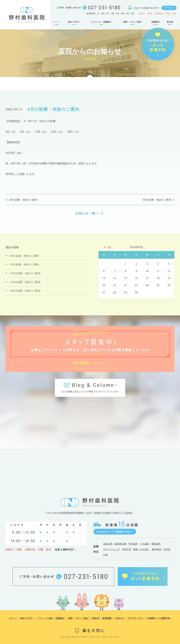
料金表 (170, 22)
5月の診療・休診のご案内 (157, 200)
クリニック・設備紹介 (101, 22)
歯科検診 (157, 549)
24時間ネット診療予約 (158, 618)
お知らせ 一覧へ (87, 213)
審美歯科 (156, 544)
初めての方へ (74, 22)
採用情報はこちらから (90, 363)
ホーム (57, 22)
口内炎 (167, 549)
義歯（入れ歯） (142, 549)
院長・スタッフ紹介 (133, 22)
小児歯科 (145, 544)
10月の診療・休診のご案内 (25, 291)
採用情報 (107, 618)
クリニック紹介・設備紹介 (51, 618)
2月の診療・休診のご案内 (23, 200)
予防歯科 (133, 544)
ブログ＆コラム (135, 618)
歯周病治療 (121, 544)
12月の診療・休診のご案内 (25, 273)
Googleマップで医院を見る (115, 532)
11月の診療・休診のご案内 (25, 282)
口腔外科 (127, 549)
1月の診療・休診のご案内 (24, 264)
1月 (109, 247)
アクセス (169, 8)
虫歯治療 (108, 544)
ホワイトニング (112, 549)
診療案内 (156, 22)
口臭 (106, 555)
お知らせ (120, 618)
